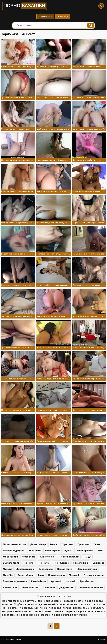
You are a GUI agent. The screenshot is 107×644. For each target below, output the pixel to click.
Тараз (41, 575)
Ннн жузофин (61, 563)
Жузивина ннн (47, 557)
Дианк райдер (38, 544)
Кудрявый (56, 581)
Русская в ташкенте (94, 575)
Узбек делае (29, 557)
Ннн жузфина (81, 563)
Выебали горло (11, 563)
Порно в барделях (69, 557)
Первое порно (65, 569)
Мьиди (87, 557)
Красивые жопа (56, 575)
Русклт (68, 551)
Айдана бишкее (30, 588)
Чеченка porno (52, 551)
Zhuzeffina (8, 575)
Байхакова (98, 563)
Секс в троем (46, 569)
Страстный (68, 544)
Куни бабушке (39, 581)
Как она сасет (10, 588)
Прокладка (83, 544)
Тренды (63, 17)
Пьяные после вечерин (91, 588)
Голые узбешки (25, 575)
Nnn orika (7, 569)
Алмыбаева (49, 588)
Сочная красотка (85, 551)
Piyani (101, 551)
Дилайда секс (87, 581)
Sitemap (102, 640)
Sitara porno (35, 551)
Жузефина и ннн (25, 569)
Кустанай (71, 581)
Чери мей (74, 575)
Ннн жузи (29, 563)
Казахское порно (12, 640)
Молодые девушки (87, 569)
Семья (97, 544)
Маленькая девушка (14, 551)
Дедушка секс (67, 588)
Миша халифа (10, 557)
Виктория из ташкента (15, 581)
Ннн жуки (44, 563)
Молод (54, 544)
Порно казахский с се (14, 544)
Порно (25, 6)
